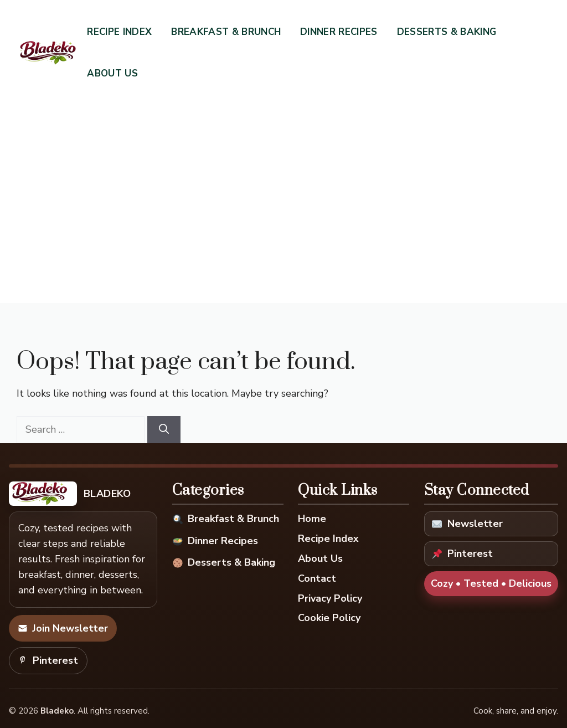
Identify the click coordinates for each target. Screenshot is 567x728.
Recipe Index (119, 32)
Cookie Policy (329, 618)
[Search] (164, 430)
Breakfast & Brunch (226, 32)
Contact (317, 578)
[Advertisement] (283, 181)
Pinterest (48, 660)
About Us (112, 73)
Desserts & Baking (447, 32)
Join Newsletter (63, 628)
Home (312, 519)
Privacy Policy (330, 598)
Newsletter (467, 524)
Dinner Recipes (339, 32)
